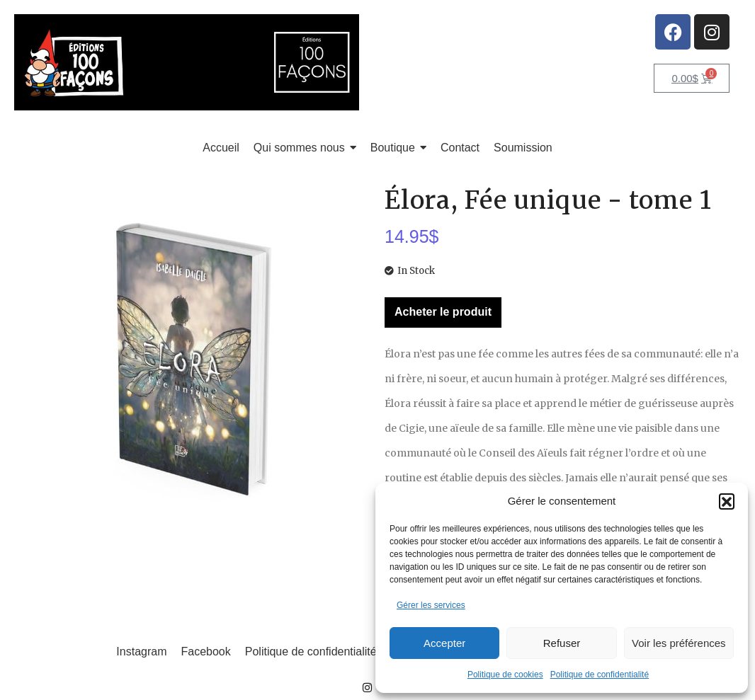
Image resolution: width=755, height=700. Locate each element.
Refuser (562, 643)
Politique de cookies (505, 675)
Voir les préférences (679, 643)
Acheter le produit (443, 312)
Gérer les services (431, 605)
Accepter (444, 643)
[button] (727, 501)
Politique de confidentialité (600, 675)
